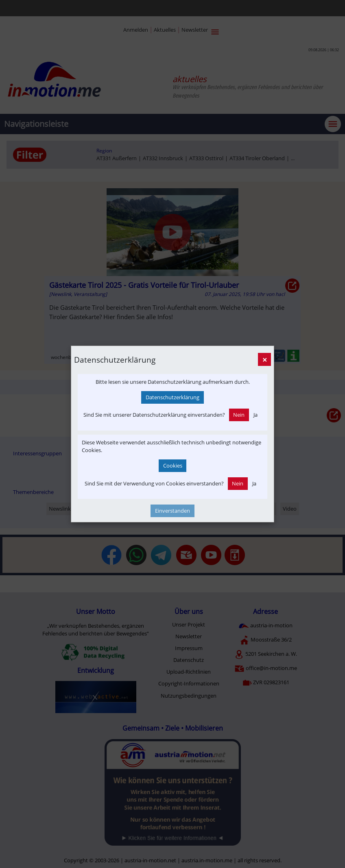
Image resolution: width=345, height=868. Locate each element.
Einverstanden (172, 511)
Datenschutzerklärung (172, 397)
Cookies (173, 466)
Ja (255, 415)
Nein (239, 415)
